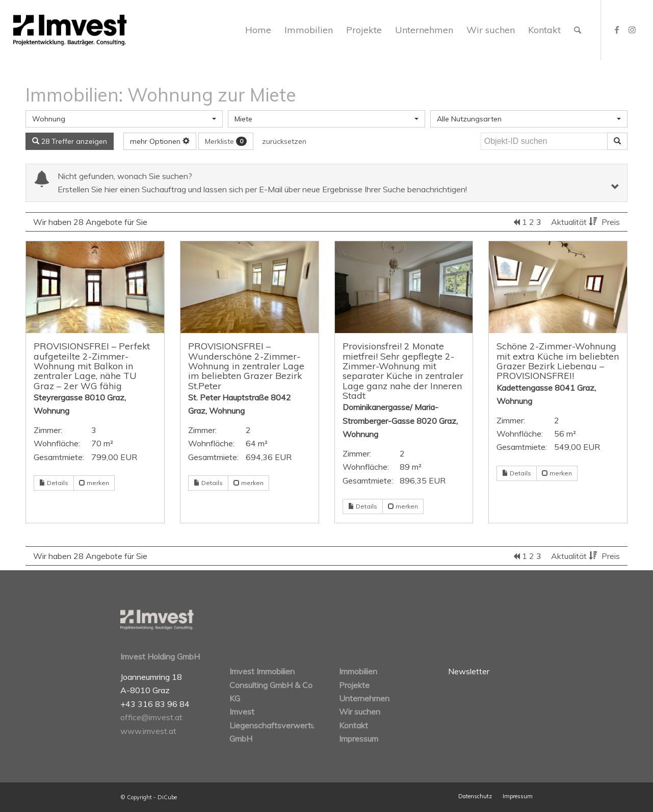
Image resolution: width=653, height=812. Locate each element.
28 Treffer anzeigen (70, 141)
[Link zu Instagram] (632, 30)
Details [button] (54, 483)
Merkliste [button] (226, 141)
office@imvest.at (151, 717)
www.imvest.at (148, 731)
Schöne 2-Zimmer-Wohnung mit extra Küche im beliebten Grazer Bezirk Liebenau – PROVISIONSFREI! (558, 361)
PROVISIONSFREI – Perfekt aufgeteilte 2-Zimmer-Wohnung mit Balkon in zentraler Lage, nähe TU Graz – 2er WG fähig (92, 365)
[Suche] (578, 30)
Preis (611, 222)
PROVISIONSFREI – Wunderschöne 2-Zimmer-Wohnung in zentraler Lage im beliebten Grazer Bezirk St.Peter (246, 365)
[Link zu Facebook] (617, 30)
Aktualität (575, 222)
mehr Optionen (160, 141)
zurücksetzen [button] (284, 141)
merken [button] (94, 483)
